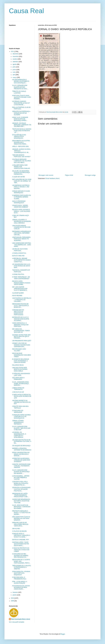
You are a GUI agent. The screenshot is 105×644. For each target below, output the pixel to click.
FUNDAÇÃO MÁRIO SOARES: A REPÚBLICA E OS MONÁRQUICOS (22, 417)
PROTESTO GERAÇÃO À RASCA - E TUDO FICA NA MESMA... (21, 513)
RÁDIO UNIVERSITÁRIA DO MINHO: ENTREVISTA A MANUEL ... (21, 454)
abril (14, 75)
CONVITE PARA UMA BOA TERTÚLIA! (20, 407)
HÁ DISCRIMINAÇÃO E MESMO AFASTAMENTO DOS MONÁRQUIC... (21, 81)
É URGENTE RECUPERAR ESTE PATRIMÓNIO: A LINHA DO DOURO (21, 361)
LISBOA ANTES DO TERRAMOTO (18, 389)
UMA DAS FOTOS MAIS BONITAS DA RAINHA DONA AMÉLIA (20, 369)
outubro (15, 59)
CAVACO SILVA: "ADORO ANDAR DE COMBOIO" (20, 206)
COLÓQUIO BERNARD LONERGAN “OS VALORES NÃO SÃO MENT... (22, 161)
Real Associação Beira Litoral (21, 619)
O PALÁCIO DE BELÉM (19, 531)
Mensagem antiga (90, 175)
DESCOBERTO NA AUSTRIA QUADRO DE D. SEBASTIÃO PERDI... (21, 142)
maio (14, 72)
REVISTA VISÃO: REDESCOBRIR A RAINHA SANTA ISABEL (21, 283)
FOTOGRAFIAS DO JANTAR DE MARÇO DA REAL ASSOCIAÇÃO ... (21, 587)
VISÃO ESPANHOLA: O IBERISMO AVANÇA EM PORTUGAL (20, 325)
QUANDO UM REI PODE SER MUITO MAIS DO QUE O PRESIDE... (21, 337)
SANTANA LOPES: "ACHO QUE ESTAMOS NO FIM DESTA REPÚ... (20, 544)
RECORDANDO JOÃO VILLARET (19, 350)
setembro (16, 62)
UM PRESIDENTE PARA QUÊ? (22, 341)
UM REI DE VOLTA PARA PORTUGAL (20, 250)
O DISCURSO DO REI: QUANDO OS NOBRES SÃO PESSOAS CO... (20, 556)
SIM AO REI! (16, 529)
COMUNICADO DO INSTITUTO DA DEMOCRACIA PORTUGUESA (18, 312)
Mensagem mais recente (46, 175)
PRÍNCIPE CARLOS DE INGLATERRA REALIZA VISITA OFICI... (20, 524)
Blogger (63, 634)
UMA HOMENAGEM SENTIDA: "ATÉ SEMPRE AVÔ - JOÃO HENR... (22, 245)
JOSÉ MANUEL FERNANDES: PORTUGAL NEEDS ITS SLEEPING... (22, 239)
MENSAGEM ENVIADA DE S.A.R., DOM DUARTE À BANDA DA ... (21, 306)
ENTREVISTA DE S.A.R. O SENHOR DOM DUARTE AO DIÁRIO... (21, 319)
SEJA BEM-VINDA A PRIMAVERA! (18, 379)
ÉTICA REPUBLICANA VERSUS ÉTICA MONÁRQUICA (19, 137)
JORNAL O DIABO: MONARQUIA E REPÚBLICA (18, 422)
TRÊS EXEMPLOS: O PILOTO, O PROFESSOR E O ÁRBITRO (22, 567)
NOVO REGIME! (17, 296)
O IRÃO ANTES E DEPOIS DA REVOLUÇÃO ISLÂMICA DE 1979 (22, 396)
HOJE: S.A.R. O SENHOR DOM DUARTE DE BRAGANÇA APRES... (20, 119)
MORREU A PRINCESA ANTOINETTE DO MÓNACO (22, 449)
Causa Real (26, 11)
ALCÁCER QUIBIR (18, 293)
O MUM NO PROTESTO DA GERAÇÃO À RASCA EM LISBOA (21, 550)
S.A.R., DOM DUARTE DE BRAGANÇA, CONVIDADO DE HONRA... (21, 507)
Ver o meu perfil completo (17, 622)
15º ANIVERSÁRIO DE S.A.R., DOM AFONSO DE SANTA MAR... (21, 266)
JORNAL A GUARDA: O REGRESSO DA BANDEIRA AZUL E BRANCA (22, 221)
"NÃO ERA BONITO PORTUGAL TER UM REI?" (21, 156)
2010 (13, 598)
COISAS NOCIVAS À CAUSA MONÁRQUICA (21, 192)
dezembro (16, 54)
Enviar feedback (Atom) (52, 178)
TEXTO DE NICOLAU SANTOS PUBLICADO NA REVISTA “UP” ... (22, 131)
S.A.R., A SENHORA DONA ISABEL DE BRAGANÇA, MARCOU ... (21, 384)
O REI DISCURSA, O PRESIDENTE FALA (19, 578)
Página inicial (69, 175)
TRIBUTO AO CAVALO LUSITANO (19, 92)
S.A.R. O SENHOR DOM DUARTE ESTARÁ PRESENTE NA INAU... (20, 87)
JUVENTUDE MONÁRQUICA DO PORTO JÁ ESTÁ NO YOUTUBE (21, 501)
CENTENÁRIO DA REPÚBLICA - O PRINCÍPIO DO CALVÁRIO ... (22, 300)
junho (14, 70)
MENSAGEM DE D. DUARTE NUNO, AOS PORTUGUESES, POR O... (21, 561)
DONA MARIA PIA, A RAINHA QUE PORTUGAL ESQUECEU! (21, 573)
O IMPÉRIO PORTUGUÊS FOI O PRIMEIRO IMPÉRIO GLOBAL (22, 197)
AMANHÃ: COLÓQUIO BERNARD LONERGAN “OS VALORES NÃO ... (22, 125)
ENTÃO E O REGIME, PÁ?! (21, 540)
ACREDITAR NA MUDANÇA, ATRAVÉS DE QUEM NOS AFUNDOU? (21, 460)
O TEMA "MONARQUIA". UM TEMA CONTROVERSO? (21, 278)
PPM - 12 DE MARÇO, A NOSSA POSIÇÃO (20, 582)
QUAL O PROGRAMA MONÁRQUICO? (19, 202)
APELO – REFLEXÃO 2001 (20, 147)
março (15, 77)
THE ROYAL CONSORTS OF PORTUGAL (21, 271)
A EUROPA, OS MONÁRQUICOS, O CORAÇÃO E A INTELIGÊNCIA (19, 435)
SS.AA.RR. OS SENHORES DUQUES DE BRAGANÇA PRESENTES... (21, 173)
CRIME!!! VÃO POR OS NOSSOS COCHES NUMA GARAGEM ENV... (21, 345)
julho (14, 67)
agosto (15, 64)
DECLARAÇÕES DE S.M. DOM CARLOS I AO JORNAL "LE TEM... (22, 181)
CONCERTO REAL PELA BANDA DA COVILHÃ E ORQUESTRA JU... (20, 483)
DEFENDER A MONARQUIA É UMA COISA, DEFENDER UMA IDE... (21, 233)
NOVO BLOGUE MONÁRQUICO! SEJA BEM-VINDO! (22, 355)
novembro (16, 56)
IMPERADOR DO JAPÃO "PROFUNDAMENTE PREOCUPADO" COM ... (21, 495)
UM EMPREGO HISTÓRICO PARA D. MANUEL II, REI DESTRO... (21, 187)
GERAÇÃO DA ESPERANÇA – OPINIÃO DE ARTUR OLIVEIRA (22, 113)
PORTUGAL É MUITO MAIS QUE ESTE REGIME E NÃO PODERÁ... (22, 97)
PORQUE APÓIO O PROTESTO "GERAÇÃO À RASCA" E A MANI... (21, 535)
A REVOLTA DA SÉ (18, 392)
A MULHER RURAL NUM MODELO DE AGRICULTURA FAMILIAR (21, 167)
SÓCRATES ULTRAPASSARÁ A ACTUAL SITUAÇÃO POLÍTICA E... (21, 489)
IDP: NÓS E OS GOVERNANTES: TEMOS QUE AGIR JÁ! (21, 331)
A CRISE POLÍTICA (18, 274)
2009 (13, 601)
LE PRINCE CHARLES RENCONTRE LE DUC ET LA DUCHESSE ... (21, 103)
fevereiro (15, 592)
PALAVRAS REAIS (18, 365)
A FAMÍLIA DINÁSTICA (19, 253)
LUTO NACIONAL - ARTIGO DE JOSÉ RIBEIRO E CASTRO (21, 478)
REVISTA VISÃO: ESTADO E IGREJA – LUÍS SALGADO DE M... (21, 211)
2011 (13, 52)
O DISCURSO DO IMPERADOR (18, 411)
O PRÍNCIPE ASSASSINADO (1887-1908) (21, 374)
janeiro (15, 595)
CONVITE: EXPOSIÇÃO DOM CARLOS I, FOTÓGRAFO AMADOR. (21, 466)
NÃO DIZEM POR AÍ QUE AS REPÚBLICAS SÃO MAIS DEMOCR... (21, 518)
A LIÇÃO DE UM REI (19, 177)
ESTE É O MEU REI (18, 256)
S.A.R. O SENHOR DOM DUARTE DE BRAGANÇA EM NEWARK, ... (21, 472)
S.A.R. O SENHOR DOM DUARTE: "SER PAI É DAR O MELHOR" (21, 428)
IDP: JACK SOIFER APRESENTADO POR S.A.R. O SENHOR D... (20, 289)
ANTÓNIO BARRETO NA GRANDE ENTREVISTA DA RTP (21, 402)
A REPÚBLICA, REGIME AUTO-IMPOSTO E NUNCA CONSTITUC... (21, 260)
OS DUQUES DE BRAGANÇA (21, 446)
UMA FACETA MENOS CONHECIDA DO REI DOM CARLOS (21, 227)
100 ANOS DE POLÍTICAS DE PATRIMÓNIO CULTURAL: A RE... (22, 441)
